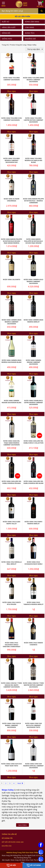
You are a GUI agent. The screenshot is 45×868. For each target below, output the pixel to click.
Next (20, 783)
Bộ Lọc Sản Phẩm (23, 16)
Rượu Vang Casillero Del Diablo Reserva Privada (12, 482)
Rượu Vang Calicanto (11, 280)
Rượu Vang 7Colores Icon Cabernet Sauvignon (12, 119)
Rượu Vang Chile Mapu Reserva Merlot (33, 523)
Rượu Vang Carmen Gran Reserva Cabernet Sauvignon (12, 322)
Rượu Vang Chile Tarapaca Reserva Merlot (34, 603)
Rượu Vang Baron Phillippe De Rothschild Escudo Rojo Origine (34, 241)
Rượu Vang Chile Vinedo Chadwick (33, 644)
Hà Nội (11, 865)
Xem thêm (22, 825)
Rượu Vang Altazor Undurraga (12, 200)
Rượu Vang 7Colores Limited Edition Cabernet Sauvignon (34, 120)
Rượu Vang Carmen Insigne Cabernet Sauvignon (33, 362)
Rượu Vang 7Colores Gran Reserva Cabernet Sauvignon (33, 80)
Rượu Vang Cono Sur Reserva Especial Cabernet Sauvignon (34, 766)
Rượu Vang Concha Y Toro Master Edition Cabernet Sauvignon (33, 685)
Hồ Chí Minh (34, 865)
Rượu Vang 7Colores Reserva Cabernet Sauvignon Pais (12, 160)
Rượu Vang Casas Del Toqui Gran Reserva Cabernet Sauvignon (11, 443)
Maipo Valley (8, 790)
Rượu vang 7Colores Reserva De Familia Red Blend (33, 160)
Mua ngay (12, 91)
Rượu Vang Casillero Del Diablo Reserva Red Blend (34, 482)
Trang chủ (5, 45)
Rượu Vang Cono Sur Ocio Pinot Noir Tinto (11, 765)
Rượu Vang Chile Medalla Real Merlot (12, 563)
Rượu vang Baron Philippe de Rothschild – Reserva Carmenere (33, 201)
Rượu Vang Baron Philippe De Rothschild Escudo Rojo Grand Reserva (12, 241)
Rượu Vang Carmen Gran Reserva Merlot (33, 321)
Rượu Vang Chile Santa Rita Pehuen (12, 603)
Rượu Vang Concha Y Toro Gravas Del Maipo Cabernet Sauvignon (12, 685)
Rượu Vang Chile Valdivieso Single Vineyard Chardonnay (12, 645)
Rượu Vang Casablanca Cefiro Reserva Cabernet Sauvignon (34, 403)
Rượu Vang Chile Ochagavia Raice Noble (33, 563)
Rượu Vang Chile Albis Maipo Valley (11, 523)
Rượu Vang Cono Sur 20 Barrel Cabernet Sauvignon (12, 725)
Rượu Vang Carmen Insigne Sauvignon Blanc (12, 402)
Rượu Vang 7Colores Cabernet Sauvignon (12, 79)
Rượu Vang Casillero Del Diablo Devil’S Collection (33, 442)
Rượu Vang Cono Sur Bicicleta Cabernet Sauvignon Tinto (33, 725)
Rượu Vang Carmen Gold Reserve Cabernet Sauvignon (34, 281)
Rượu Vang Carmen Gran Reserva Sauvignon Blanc (12, 361)
